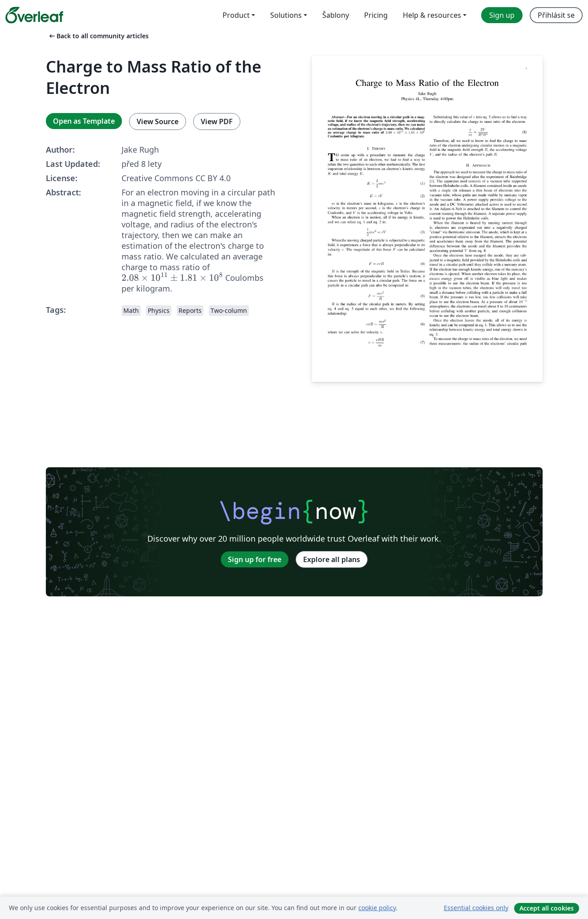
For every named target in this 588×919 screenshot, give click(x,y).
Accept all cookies (547, 908)
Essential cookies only (476, 908)
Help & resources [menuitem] (432, 15)
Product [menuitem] (236, 15)
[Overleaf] (34, 15)
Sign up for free (255, 559)
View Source (158, 121)
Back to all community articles (98, 36)
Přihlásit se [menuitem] (556, 15)
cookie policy (377, 908)
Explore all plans (332, 559)
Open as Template (84, 121)
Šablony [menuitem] (336, 15)
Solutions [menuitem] (286, 15)
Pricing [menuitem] (376, 15)
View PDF (217, 121)
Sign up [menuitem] (502, 15)
